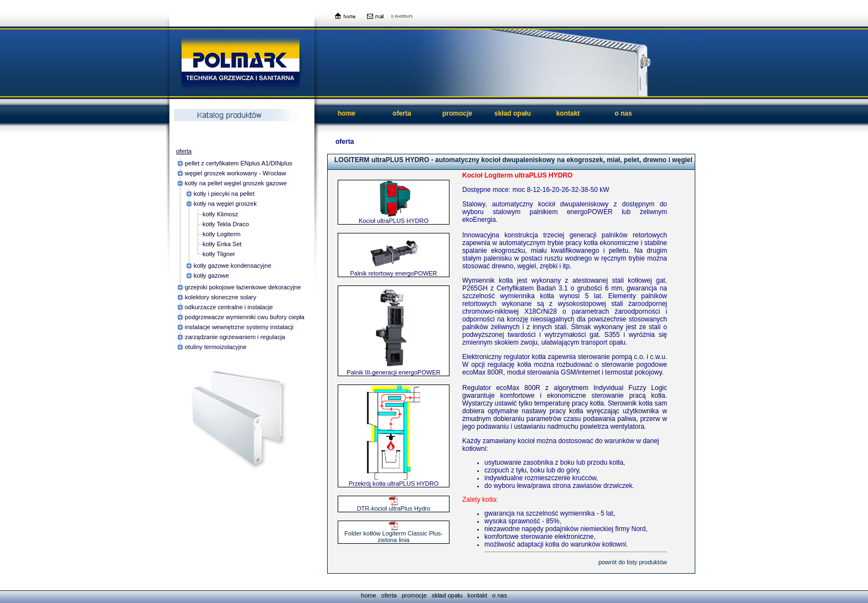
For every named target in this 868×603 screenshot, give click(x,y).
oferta (402, 113)
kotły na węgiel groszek (225, 204)
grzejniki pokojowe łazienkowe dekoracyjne (243, 287)
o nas (623, 113)
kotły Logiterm (221, 234)
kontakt (568, 113)
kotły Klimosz (220, 214)
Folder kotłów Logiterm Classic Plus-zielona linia (394, 534)
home (347, 113)
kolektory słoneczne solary (221, 297)
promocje (457, 113)
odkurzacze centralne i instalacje (229, 307)
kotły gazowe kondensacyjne (232, 266)
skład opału (513, 113)
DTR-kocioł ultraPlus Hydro (394, 506)
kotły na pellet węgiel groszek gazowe (236, 183)
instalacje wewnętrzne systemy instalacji (239, 327)
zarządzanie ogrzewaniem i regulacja (235, 337)
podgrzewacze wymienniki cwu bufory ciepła (245, 317)
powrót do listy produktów (633, 562)
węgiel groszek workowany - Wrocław (236, 173)
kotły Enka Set (222, 244)
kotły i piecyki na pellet (224, 194)
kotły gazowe (211, 275)
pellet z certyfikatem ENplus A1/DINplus (239, 163)
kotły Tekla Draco (226, 224)
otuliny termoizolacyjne (216, 347)
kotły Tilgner (219, 254)
